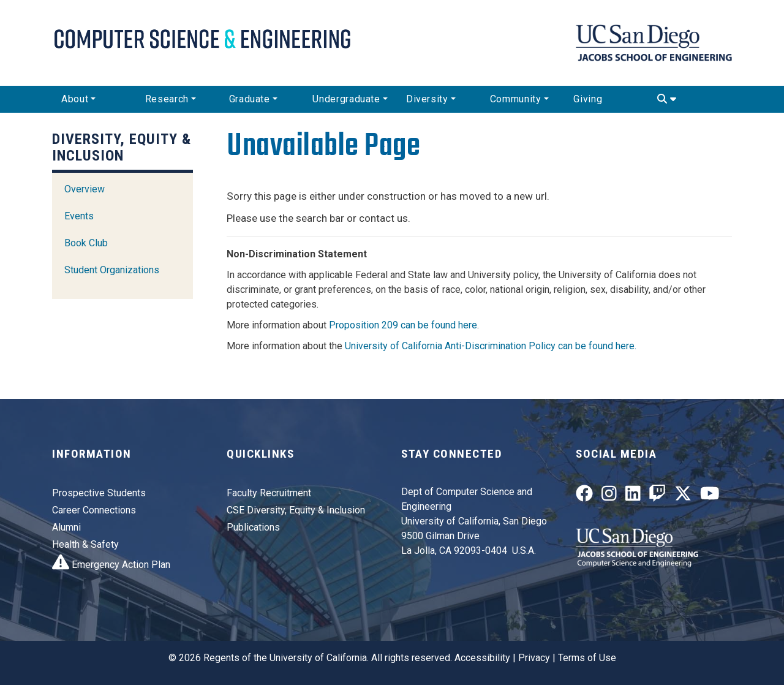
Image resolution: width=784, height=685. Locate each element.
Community (516, 99)
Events (79, 216)
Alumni (66, 527)
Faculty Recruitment (269, 493)
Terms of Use (587, 658)
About (75, 99)
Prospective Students (99, 493)
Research (167, 99)
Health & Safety (85, 544)
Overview (85, 189)
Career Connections (94, 510)
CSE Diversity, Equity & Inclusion (296, 510)
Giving (588, 99)
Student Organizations (112, 270)
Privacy (534, 658)
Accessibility (482, 658)
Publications (253, 527)
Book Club (86, 243)
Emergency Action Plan (111, 565)
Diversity (427, 99)
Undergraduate (346, 99)
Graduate (250, 99)
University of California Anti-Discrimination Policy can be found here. (491, 346)
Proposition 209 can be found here (403, 325)
